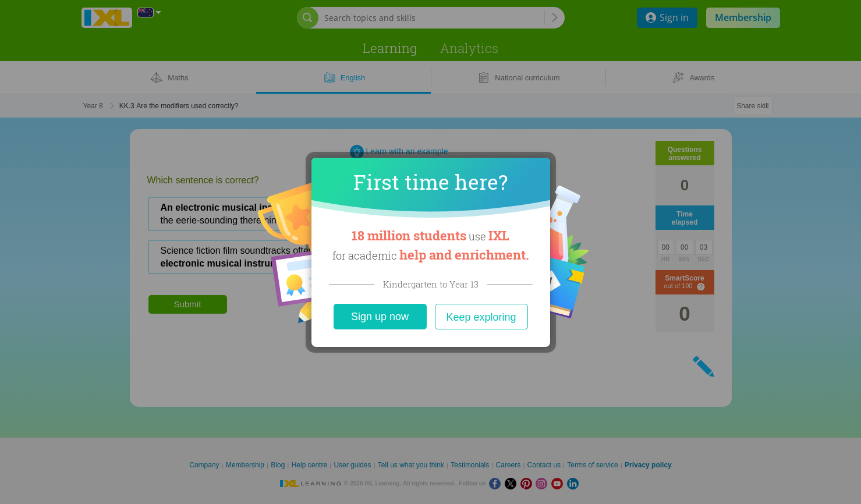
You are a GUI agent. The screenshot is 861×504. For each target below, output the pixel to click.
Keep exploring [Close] (481, 317)
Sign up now (380, 317)
